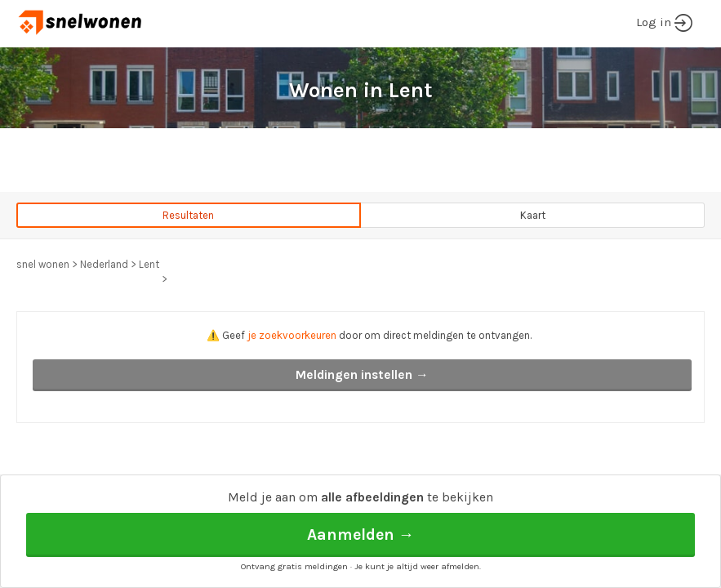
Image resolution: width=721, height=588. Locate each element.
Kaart (533, 215)
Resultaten (188, 215)
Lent (149, 264)
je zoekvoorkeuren (292, 335)
